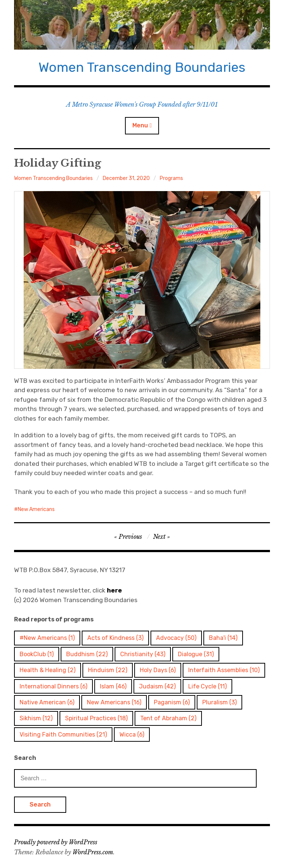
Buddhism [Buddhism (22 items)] (87, 654)
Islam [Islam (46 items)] (113, 686)
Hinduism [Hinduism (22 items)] (108, 670)
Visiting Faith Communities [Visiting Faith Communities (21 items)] (63, 735)
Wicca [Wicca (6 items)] (132, 735)
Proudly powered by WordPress (56, 842)
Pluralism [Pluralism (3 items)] (219, 702)
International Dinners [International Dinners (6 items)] (53, 686)
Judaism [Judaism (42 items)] (157, 686)
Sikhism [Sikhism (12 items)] (36, 718)
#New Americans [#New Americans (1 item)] (47, 638)
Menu (140, 125)
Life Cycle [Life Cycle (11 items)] (207, 686)
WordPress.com (93, 852)
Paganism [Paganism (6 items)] (172, 702)
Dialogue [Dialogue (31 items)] (196, 654)
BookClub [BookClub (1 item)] (37, 654)
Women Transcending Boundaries (142, 67)
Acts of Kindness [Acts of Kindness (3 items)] (115, 638)
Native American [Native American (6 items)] (47, 702)
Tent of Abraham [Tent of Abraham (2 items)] (168, 718)
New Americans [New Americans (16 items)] (114, 702)
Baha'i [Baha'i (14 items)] (223, 638)
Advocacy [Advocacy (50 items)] (176, 638)
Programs (171, 178)
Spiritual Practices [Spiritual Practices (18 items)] (96, 718)
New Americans (36, 509)
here (114, 590)
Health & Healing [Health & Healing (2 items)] (48, 670)
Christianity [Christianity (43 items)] (143, 654)
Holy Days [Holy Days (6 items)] (158, 670)
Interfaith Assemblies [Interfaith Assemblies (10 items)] (224, 670)
